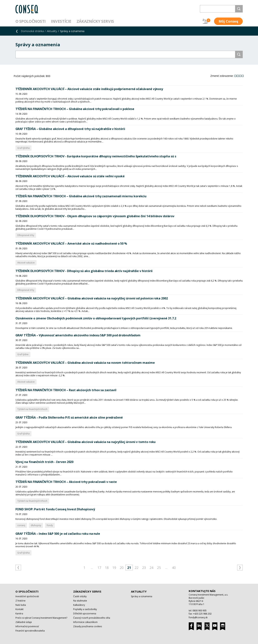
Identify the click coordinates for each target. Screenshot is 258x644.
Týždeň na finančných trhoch (32, 409)
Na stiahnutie (80, 601)
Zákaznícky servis (95, 21)
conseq (21, 525)
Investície (61, 21)
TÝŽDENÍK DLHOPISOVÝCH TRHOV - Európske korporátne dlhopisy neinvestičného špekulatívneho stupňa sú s (96, 156)
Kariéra (19, 614)
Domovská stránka (32, 31)
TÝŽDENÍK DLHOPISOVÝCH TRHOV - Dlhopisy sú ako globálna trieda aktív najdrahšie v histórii (84, 271)
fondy (50, 525)
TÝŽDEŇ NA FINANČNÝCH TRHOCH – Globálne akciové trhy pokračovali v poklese (75, 109)
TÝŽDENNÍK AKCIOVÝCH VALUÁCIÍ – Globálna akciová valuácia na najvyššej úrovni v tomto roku (86, 442)
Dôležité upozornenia (85, 614)
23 (144, 568)
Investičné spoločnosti (27, 596)
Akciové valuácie (26, 263)
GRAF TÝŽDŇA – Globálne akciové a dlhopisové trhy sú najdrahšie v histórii (70, 129)
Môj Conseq (228, 21)
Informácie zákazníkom (85, 622)
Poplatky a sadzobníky (85, 609)
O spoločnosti (31, 21)
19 (114, 568)
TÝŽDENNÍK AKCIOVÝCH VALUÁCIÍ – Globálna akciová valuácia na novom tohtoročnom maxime (85, 363)
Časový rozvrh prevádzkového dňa (92, 618)
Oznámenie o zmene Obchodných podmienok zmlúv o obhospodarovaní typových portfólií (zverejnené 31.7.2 (96, 318)
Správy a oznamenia (142, 596)
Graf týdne (23, 354)
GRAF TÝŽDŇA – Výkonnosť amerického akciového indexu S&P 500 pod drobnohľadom (78, 335)
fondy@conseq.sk (198, 617)
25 (159, 568)
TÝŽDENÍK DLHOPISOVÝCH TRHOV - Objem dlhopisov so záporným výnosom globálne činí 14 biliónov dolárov (95, 216)
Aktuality (52, 31)
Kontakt (19, 609)
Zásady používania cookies (88, 626)
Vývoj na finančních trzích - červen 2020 (45, 462)
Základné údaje (24, 622)
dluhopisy (36, 525)
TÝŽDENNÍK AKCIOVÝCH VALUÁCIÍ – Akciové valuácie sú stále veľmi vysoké (70, 176)
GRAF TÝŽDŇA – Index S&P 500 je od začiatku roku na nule (58, 534)
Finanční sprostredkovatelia (30, 631)
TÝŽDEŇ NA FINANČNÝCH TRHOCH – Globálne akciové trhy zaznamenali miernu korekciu (81, 196)
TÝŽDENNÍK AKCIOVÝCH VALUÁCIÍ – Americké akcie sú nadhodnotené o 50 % (71, 244)
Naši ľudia (21, 605)
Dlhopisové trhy (26, 235)
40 (174, 568)
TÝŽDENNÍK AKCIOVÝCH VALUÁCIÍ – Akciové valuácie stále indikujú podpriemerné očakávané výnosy (89, 89)
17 (99, 568)
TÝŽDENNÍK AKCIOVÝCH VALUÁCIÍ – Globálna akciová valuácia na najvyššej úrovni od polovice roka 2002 (92, 298)
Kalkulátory (79, 605)
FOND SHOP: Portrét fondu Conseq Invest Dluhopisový (55, 509)
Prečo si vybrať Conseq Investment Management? (41, 618)
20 (122, 568)
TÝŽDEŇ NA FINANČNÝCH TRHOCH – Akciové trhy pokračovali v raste (66, 482)
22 (137, 568)
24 (151, 568)
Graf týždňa (23, 148)
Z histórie (20, 601)
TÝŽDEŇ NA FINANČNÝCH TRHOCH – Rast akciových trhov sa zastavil (66, 390)
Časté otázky (80, 596)
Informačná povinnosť (27, 626)
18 (107, 568)
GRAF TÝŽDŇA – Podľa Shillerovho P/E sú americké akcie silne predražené (69, 417)
